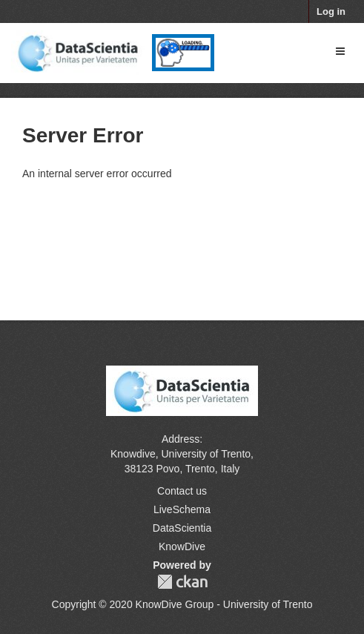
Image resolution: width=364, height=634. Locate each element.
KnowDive (182, 547)
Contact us (182, 491)
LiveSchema (182, 509)
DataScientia (182, 528)
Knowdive (133, 454)
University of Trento (206, 454)
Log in (331, 11)
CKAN (182, 582)
